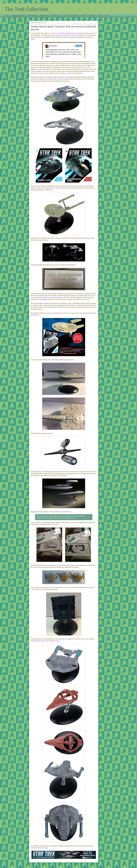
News (7, 16)
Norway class (52, 79)
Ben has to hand (53, 524)
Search (100, 16)
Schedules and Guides (19, 16)
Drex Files (92, 16)
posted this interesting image (61, 565)
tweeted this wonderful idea (63, 512)
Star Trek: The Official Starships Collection (64, 33)
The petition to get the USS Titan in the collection (70, 35)
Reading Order (56, 16)
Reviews (84, 16)
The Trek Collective (26, 9)
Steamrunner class (39, 641)
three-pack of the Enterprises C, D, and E (46, 188)
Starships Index (73, 16)
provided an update (42, 303)
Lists (65, 16)
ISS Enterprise (89, 186)
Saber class (56, 641)
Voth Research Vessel (66, 79)
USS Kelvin (58, 313)
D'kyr (47, 641)
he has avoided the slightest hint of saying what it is (47, 297)
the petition (39, 71)
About (106, 16)
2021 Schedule (44, 16)
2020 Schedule (33, 16)
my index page (43, 848)
